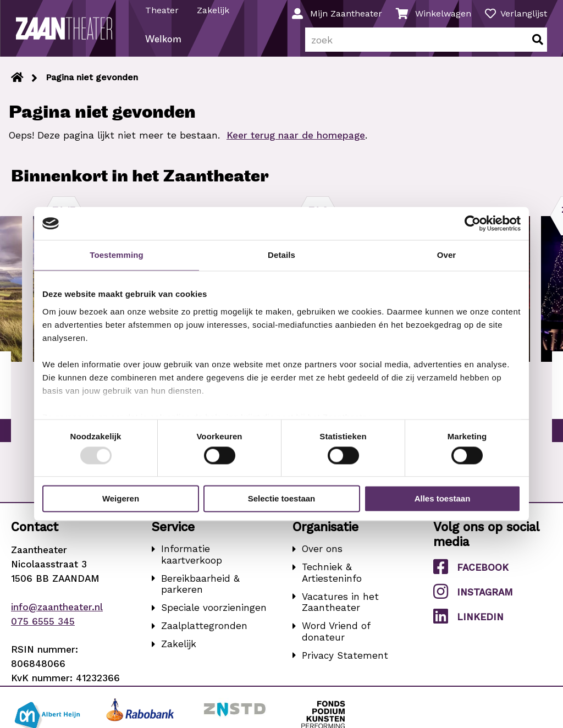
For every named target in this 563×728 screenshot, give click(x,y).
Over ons (322, 555)
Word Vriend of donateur (336, 638)
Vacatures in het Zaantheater (340, 608)
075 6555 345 (43, 627)
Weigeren (121, 499)
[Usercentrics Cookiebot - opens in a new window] (473, 223)
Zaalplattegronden (204, 632)
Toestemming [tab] (117, 255)
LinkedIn (468, 622)
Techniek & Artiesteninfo (332, 579)
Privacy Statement (345, 661)
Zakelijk (214, 10)
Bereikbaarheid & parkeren (200, 590)
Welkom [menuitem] (164, 46)
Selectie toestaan (282, 499)
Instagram (473, 597)
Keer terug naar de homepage (296, 141)
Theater (162, 10)
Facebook (471, 573)
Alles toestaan (443, 499)
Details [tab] (281, 255)
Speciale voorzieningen (214, 614)
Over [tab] (447, 255)
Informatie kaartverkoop (192, 561)
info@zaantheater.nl (57, 613)
